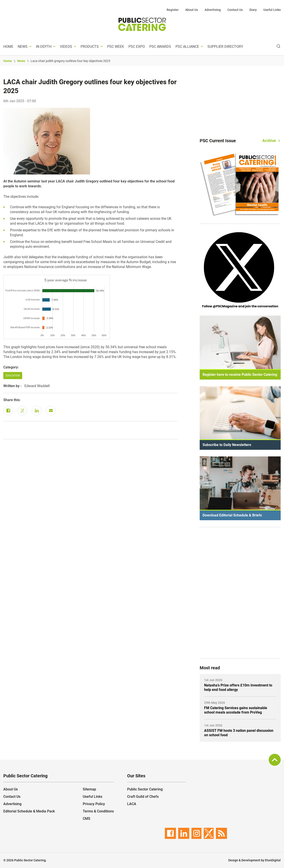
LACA (132, 804)
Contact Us (235, 10)
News (23, 47)
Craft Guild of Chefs (143, 797)
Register (173, 10)
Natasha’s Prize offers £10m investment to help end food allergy (238, 687)
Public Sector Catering (145, 789)
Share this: (12, 400)
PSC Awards (160, 47)
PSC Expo (137, 47)
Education (13, 376)
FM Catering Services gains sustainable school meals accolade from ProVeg (236, 710)
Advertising (213, 10)
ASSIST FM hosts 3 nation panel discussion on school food (239, 733)
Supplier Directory (225, 47)
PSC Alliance (187, 47)
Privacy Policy (94, 804)
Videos (66, 47)
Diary (253, 10)
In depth (44, 47)
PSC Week (116, 47)
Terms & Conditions (98, 811)
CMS (87, 819)
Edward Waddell (37, 386)
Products (90, 47)
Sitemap (89, 789)
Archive (269, 141)
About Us (192, 10)
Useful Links (272, 10)
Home (8, 47)
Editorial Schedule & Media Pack (29, 811)
